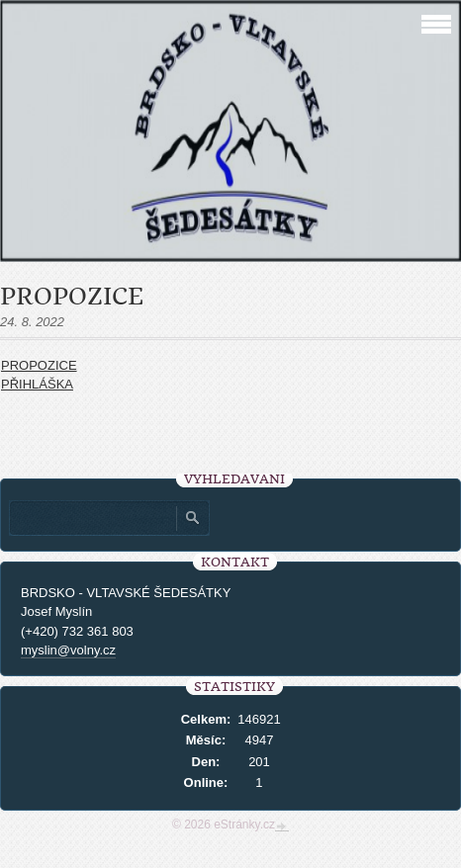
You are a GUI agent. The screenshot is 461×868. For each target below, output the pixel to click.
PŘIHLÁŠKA (37, 384)
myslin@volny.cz (68, 650)
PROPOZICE (39, 365)
